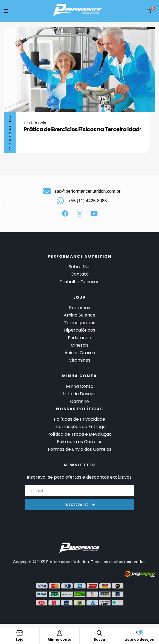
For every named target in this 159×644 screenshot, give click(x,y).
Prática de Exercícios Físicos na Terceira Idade (83, 129)
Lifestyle (39, 122)
